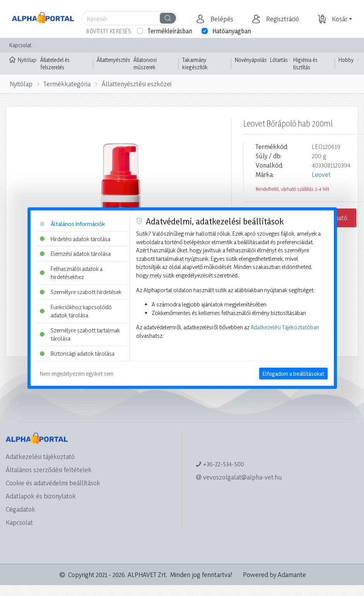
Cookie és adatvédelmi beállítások (53, 483)
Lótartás (279, 60)
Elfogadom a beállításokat (293, 373)
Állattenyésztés (113, 60)
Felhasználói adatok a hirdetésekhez (71, 273)
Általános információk (72, 224)
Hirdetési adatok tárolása (75, 239)
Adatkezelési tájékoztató (40, 456)
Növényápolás (251, 60)
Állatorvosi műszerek (145, 64)
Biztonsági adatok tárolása (77, 354)
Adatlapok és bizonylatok (41, 496)
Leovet (321, 174)
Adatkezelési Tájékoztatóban (285, 327)
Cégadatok (21, 509)
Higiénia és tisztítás (305, 64)
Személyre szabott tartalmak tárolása (80, 335)
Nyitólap (23, 59)
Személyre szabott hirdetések (81, 292)
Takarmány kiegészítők (195, 64)
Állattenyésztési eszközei (137, 84)
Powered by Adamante (274, 575)
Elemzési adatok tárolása (75, 254)
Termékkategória (67, 84)
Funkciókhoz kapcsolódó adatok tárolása (76, 311)
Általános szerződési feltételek (49, 470)
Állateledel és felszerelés (55, 64)
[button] (221, 19)
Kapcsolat (20, 45)
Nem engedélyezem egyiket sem (77, 373)
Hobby (346, 60)
